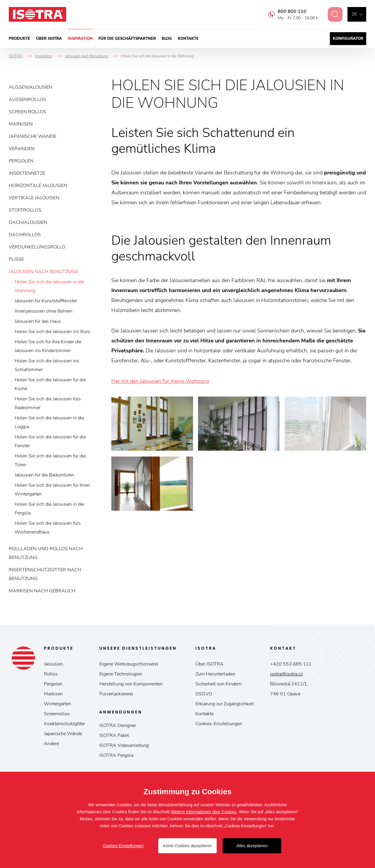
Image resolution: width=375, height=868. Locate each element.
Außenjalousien (31, 87)
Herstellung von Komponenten (131, 684)
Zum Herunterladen (215, 674)
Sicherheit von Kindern (218, 684)
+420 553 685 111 (291, 664)
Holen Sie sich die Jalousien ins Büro (52, 332)
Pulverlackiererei (116, 694)
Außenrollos (27, 100)
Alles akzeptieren (252, 846)
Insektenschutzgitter (64, 724)
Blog (167, 39)
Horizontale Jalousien (38, 186)
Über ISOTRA (49, 39)
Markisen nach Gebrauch (42, 591)
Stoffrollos (25, 210)
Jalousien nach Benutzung (44, 272)
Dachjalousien (28, 222)
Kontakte (188, 39)
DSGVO (204, 694)
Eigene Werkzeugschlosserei (129, 664)
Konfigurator (348, 39)
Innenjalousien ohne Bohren (44, 311)
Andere (51, 744)
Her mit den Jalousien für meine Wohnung (160, 381)
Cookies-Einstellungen (219, 724)
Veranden (22, 149)
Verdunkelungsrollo (37, 247)
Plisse (16, 259)
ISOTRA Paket (114, 735)
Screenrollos (57, 714)
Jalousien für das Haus (38, 321)
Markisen (21, 124)
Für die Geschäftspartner (127, 39)
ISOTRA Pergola (116, 755)
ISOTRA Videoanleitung (124, 745)
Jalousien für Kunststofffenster (46, 301)
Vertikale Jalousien (34, 198)
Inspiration (80, 39)
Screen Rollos (28, 112)
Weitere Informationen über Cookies (204, 812)
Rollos (51, 674)
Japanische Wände (33, 136)
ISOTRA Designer (118, 725)
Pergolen (21, 161)
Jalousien (53, 664)
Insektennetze (27, 173)
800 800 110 (288, 11)
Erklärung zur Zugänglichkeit (225, 704)
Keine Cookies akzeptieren (188, 846)
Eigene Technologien (121, 674)
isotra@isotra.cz (286, 674)
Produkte (19, 39)
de (354, 14)
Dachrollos (25, 235)
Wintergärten (58, 704)
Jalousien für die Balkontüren (44, 475)
